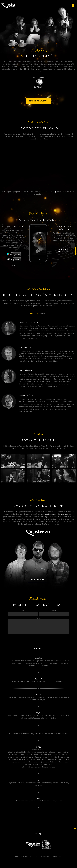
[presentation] (38, 642)
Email (54, 613)
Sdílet (13, 268)
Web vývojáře (38, 582)
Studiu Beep (52, 194)
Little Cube (42, 194)
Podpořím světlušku (64, 253)
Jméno (23, 613)
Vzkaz (38, 620)
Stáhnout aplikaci (38, 103)
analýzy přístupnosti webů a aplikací (54, 516)
